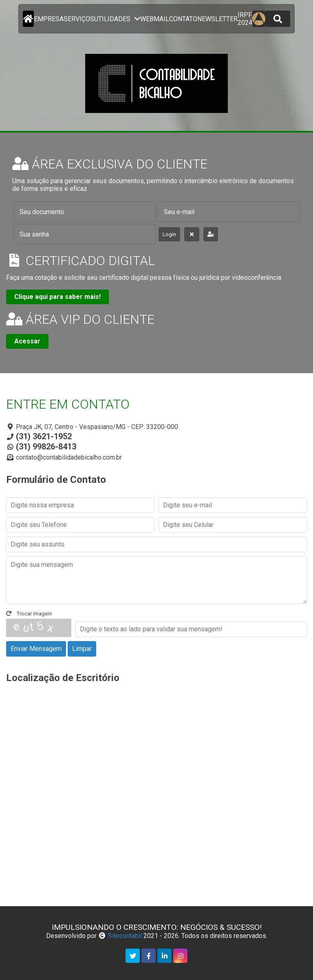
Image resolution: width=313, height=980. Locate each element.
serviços (79, 19)
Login (169, 234)
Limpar (82, 649)
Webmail (155, 19)
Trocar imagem (29, 614)
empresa (49, 19)
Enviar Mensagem (36, 649)
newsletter (217, 19)
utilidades (117, 19)
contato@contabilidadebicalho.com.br (69, 457)
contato (183, 19)
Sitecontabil (125, 936)
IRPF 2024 (245, 19)
